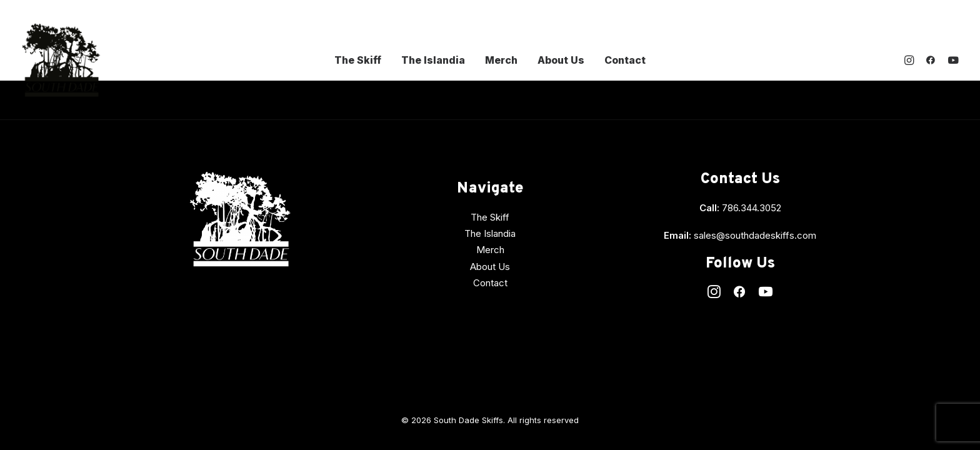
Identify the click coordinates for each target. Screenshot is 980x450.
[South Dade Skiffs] (61, 60)
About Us (561, 60)
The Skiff (358, 60)
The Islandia (433, 60)
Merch (501, 60)
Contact (625, 60)
